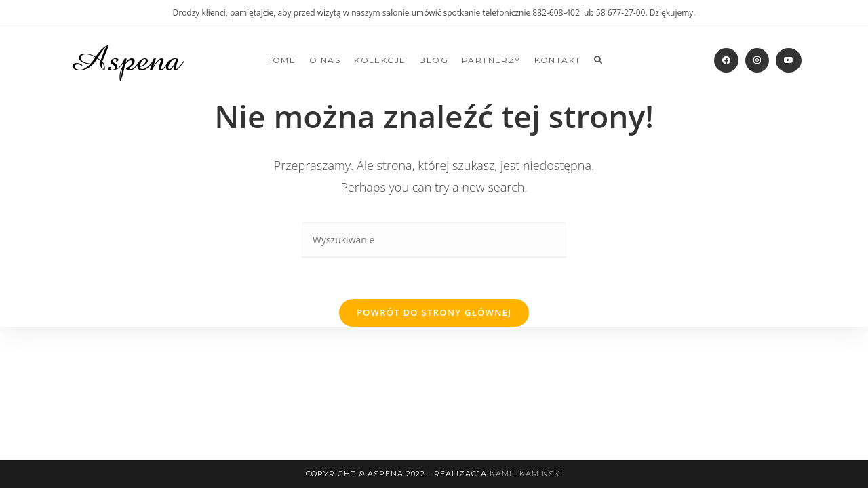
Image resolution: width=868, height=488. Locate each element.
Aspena (124, 60)
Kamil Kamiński (526, 474)
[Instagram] (757, 60)
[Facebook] (726, 60)
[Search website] (598, 60)
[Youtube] (789, 60)
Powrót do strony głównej (434, 312)
